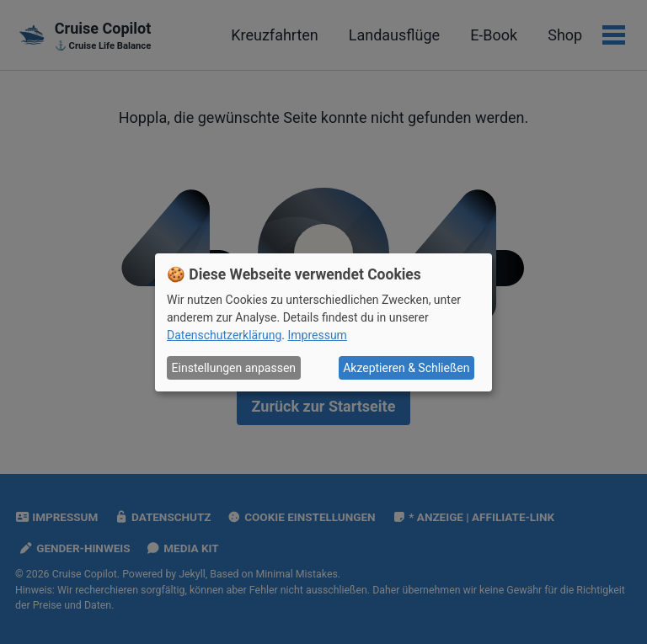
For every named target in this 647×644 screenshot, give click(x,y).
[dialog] (323, 322)
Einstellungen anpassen (234, 368)
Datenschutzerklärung (224, 335)
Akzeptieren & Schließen (406, 368)
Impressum (317, 335)
